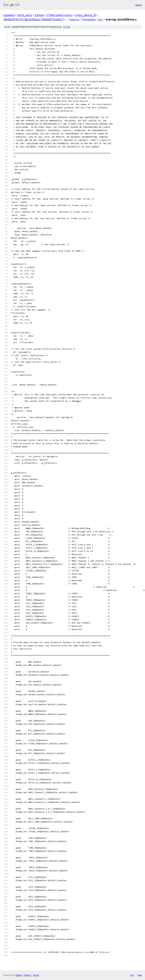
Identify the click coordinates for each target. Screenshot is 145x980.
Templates (89, 19)
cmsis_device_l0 (85, 15)
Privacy (27, 975)
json (139, 975)
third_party (25, 15)
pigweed (9, 15)
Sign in (139, 5)
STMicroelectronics (59, 15)
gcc (101, 19)
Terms (36, 975)
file (67, 27)
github (39, 15)
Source (74, 19)
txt (132, 975)
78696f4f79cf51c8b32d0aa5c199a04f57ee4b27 (33, 19)
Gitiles (19, 975)
